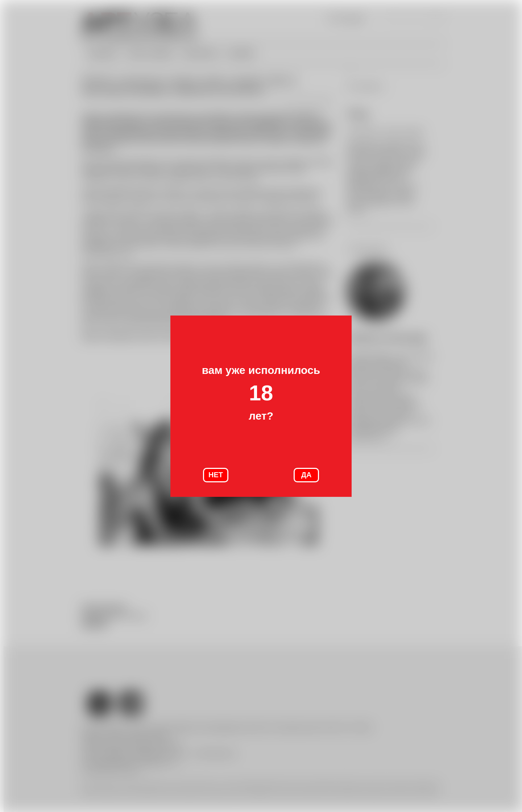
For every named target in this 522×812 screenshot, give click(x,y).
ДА (306, 475)
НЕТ (216, 475)
